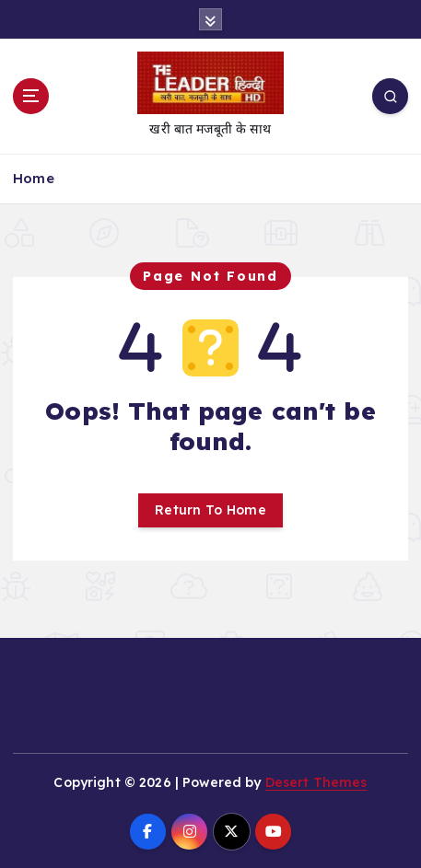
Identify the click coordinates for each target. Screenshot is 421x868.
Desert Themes (316, 782)
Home (34, 178)
